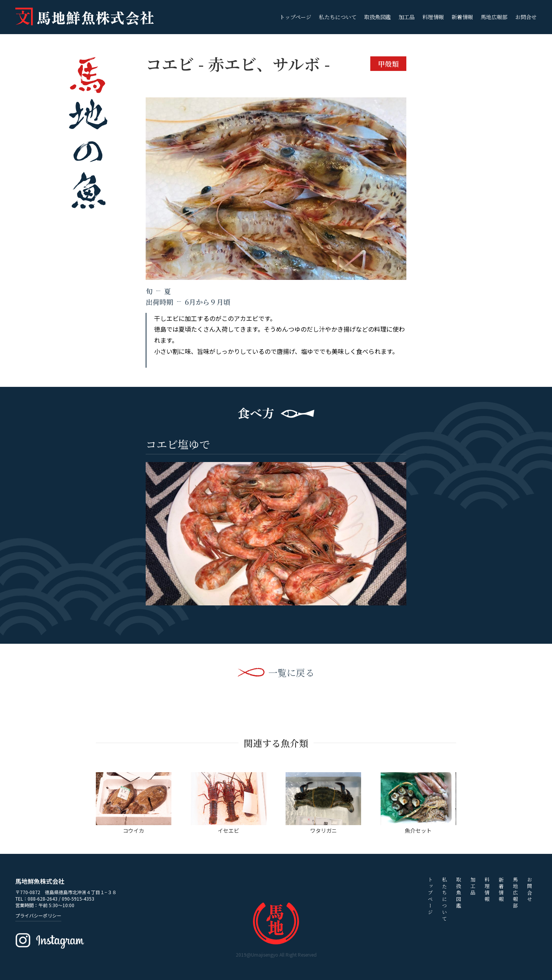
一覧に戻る (291, 673)
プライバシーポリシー (38, 915)
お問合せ (526, 17)
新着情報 (462, 17)
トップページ (295, 17)
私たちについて (338, 17)
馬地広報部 (494, 17)
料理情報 (433, 17)
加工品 (407, 17)
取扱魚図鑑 (378, 17)
